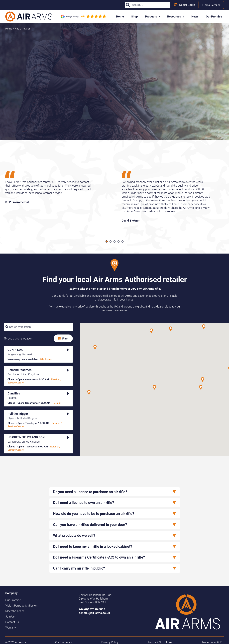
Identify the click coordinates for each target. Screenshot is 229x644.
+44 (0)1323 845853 (92, 609)
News (195, 16)
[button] (201, 387)
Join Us (10, 617)
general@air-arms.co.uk (94, 613)
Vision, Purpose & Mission (21, 606)
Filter (63, 338)
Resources (176, 16)
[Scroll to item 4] (119, 241)
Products (153, 16)
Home (120, 16)
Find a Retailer (211, 5)
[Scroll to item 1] (107, 241)
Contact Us (12, 622)
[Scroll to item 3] (115, 241)
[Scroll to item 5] (123, 241)
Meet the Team (15, 611)
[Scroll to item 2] (111, 241)
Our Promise (214, 16)
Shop (134, 16)
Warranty (11, 628)
